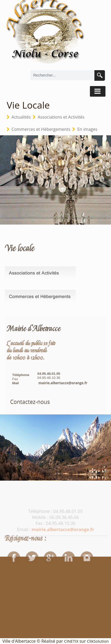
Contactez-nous (30, 409)
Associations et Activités (61, 117)
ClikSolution (98, 641)
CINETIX (71, 641)
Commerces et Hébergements (41, 129)
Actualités (21, 117)
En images (87, 129)
